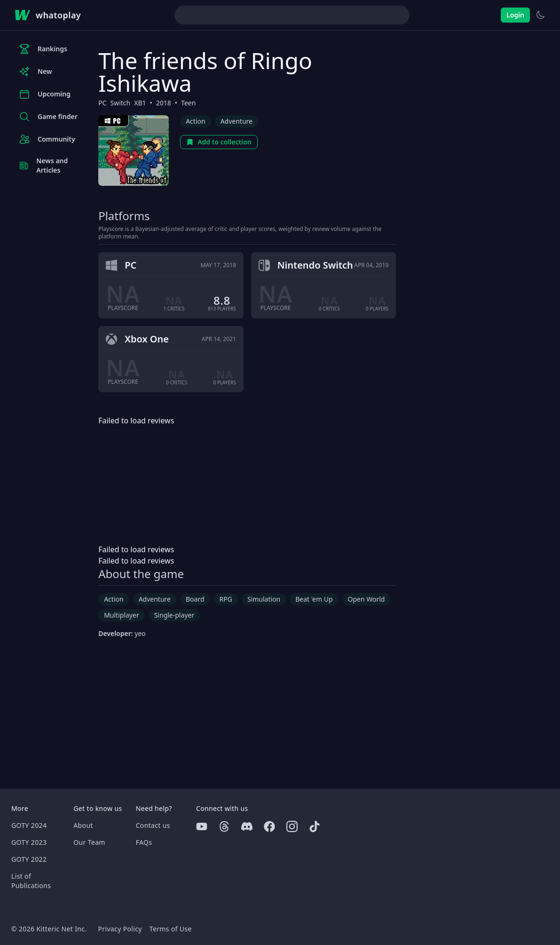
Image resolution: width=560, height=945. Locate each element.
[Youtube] (202, 826)
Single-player (174, 615)
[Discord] (247, 826)
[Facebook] (269, 826)
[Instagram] (292, 826)
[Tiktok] (315, 826)
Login (515, 15)
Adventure (237, 121)
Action (195, 121)
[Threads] (224, 826)
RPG (226, 599)
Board (195, 599)
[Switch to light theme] (540, 15)
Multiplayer (122, 615)
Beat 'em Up (314, 599)
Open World (367, 599)
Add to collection (219, 142)
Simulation (264, 599)
